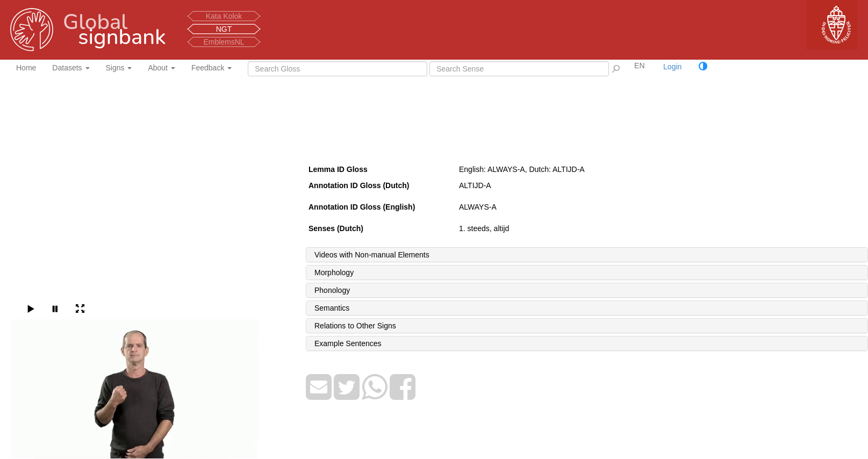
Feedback (211, 68)
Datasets (71, 68)
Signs (119, 68)
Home (26, 68)
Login (672, 67)
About (161, 68)
